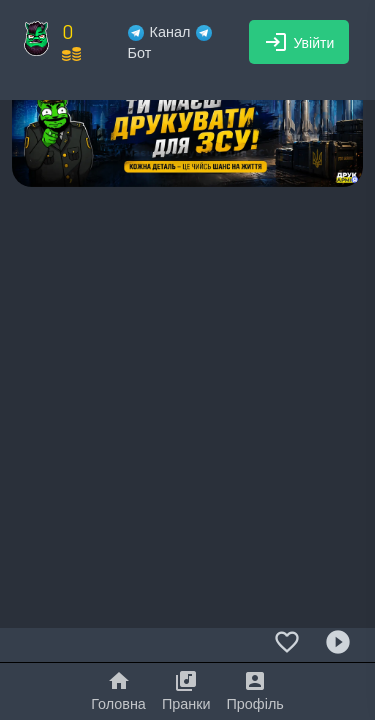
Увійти (299, 42)
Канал (159, 31)
